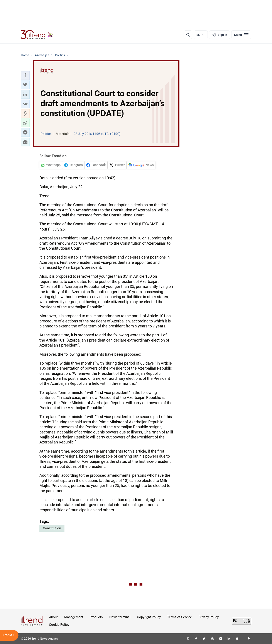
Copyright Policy (149, 617)
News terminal (120, 617)
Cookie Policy (59, 625)
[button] (25, 75)
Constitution (52, 528)
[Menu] (241, 35)
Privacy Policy (209, 617)
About (53, 617)
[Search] (188, 35)
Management (74, 617)
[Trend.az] (37, 35)
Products (96, 617)
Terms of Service (180, 617)
